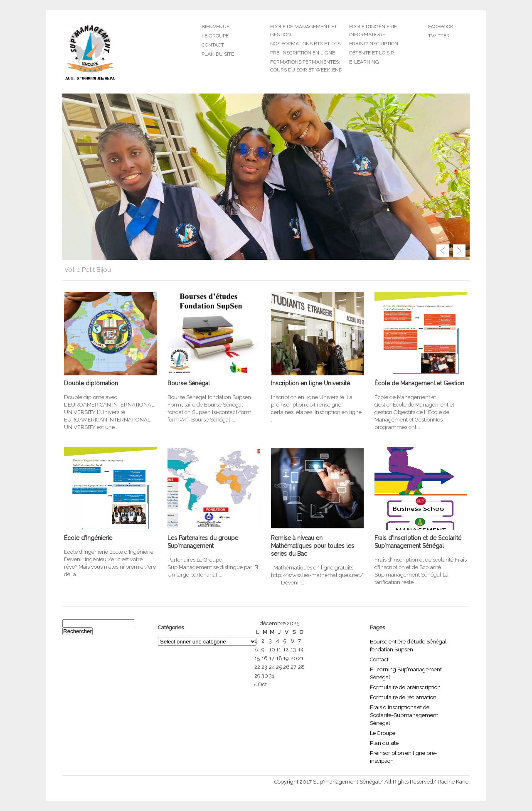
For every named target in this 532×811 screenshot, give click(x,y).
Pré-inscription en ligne (303, 53)
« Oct (260, 684)
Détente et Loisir (372, 53)
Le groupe (215, 36)
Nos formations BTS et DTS (305, 44)
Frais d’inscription (374, 44)
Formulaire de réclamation (403, 697)
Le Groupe (383, 733)
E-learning (364, 62)
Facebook (441, 27)
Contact (213, 45)
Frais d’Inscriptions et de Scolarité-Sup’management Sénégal (404, 715)
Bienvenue (216, 27)
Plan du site (218, 54)
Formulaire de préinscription (405, 687)
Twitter (439, 36)
